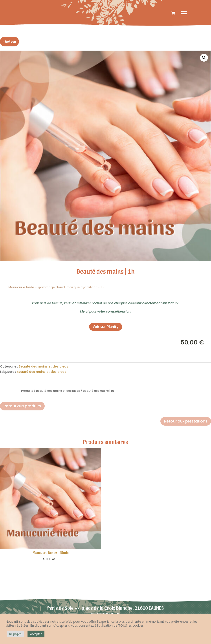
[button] (204, 58)
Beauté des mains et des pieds (43, 366)
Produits (27, 391)
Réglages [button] (15, 634)
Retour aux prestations (186, 421)
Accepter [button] (36, 634)
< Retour (9, 42)
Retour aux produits (22, 406)
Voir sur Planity (106, 327)
